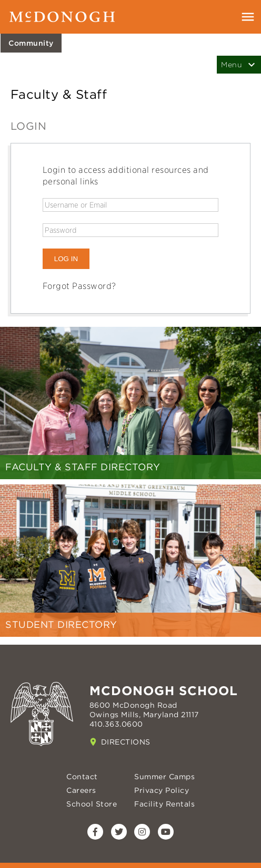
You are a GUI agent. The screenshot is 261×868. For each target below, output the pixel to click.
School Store (92, 804)
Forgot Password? (79, 286)
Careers (81, 790)
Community (31, 43)
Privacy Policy (162, 790)
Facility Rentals (164, 804)
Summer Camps (164, 777)
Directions (126, 742)
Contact (82, 777)
